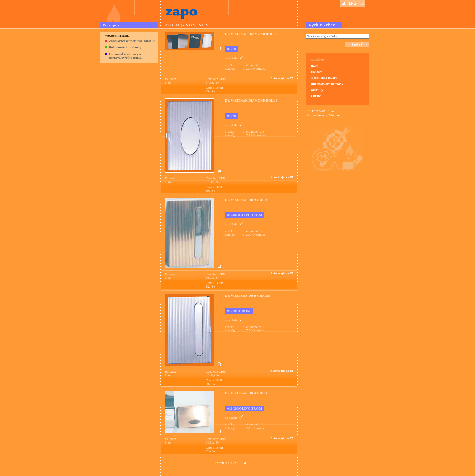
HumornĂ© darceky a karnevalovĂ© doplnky (126, 56)
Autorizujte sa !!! (282, 78)
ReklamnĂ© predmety (125, 47)
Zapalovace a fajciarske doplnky (132, 41)
